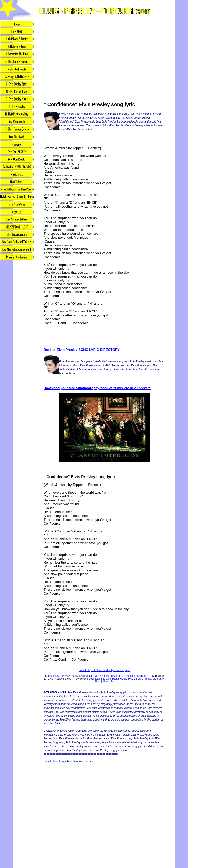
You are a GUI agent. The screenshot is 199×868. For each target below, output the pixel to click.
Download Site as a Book (104, 679)
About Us (108, 682)
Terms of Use (53, 676)
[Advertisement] (17, 343)
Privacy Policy (70, 676)
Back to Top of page (55, 761)
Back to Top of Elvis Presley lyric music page (104, 670)
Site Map (86, 676)
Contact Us (144, 676)
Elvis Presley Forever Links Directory (114, 676)
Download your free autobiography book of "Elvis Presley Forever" (97, 388)
